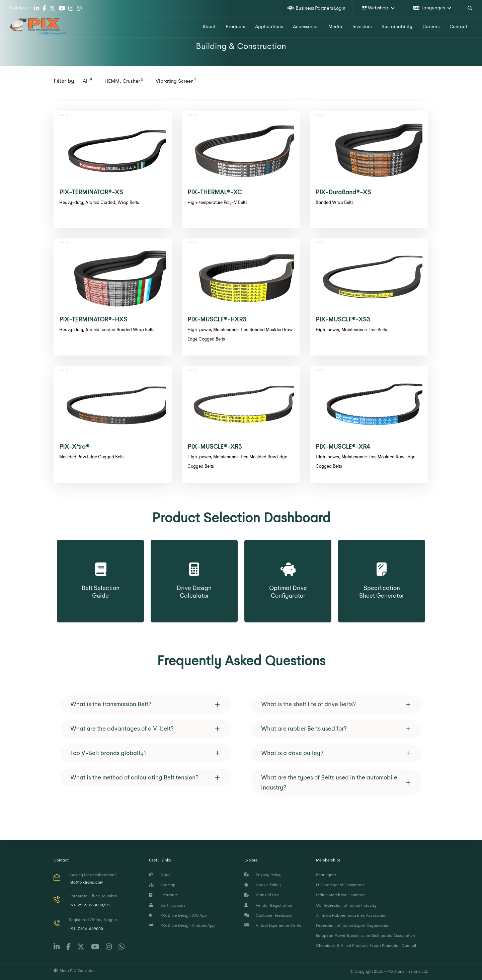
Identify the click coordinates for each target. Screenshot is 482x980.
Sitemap (162, 885)
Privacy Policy (263, 875)
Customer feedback (268, 915)
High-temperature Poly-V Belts (217, 202)
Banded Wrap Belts (335, 202)
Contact (458, 26)
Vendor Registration (268, 905)
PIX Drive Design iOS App (178, 915)
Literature (164, 895)
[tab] (146, 704)
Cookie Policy (263, 885)
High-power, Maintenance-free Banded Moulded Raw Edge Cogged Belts (240, 334)
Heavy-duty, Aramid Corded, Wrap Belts (99, 202)
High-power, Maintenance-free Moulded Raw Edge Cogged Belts (237, 462)
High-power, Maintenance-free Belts (351, 330)
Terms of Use (262, 895)
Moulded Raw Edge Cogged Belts (92, 457)
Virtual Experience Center (274, 925)
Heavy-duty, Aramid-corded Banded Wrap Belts (107, 330)
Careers (431, 26)
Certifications (167, 905)
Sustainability (397, 26)
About (209, 26)
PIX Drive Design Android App (182, 925)
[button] (146, 704)
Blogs (160, 875)
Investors (362, 26)
